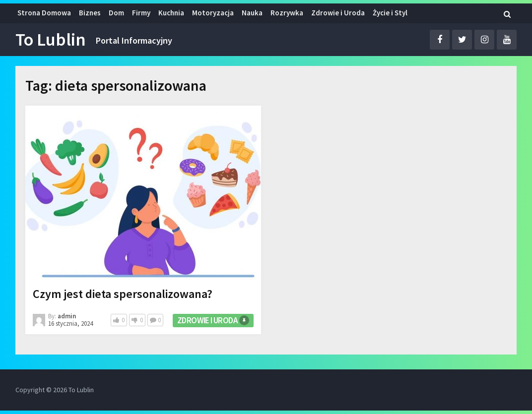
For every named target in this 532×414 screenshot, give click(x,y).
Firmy (141, 13)
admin (67, 316)
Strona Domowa (44, 13)
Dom (116, 13)
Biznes (90, 13)
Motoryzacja (213, 13)
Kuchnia (171, 13)
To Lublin (51, 40)
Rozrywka (287, 13)
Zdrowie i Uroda (338, 13)
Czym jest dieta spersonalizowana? (123, 294)
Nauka (252, 13)
